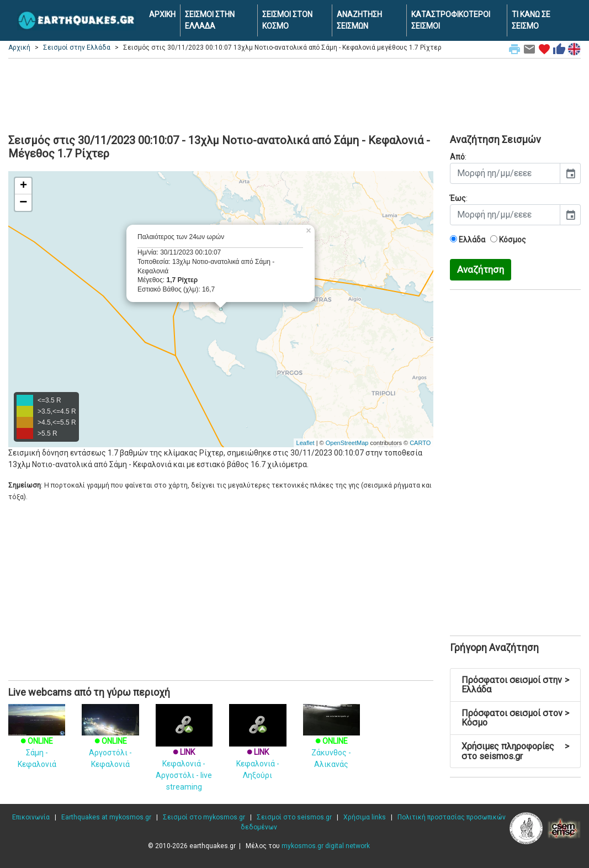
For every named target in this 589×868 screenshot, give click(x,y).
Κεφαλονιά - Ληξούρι (258, 750)
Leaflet (306, 443)
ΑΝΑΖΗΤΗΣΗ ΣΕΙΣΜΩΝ (359, 20)
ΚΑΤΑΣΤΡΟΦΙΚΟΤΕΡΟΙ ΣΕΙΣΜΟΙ (451, 20)
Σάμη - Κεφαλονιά (37, 742)
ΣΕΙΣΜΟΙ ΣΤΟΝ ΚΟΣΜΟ (287, 20)
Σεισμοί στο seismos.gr (294, 817)
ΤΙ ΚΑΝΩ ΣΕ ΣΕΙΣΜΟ (531, 20)
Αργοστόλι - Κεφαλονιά (110, 742)
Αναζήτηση (481, 269)
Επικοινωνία (31, 817)
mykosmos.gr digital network (326, 846)
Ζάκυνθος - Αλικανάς (331, 742)
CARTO (420, 443)
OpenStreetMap (347, 443)
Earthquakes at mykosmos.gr (106, 817)
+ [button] (23, 186)
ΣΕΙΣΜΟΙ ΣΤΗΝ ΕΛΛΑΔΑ (210, 20)
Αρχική (19, 47)
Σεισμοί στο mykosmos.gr (204, 817)
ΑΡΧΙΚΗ (162, 14)
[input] (505, 173)
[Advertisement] (294, 94)
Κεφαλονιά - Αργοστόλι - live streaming (184, 756)
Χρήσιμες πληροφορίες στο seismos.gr (515, 751)
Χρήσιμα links (365, 817)
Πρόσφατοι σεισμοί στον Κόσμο (515, 718)
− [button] (23, 203)
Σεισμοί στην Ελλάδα (77, 47)
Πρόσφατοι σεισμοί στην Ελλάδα (515, 685)
